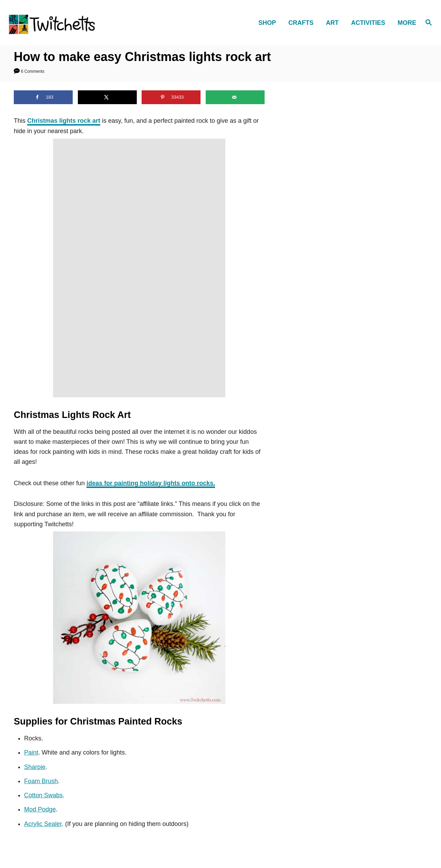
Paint (31, 752)
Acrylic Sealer (43, 824)
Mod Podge (40, 809)
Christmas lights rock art (64, 121)
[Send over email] (235, 97)
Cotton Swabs (43, 795)
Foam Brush (41, 781)
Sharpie (35, 767)
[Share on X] (107, 97)
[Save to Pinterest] (171, 97)
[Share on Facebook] (43, 97)
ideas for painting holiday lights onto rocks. (151, 483)
